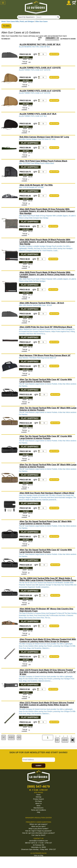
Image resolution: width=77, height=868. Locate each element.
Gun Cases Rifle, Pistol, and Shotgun (21, 21)
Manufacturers (38, 808)
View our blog (38, 855)
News (38, 806)
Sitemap (38, 797)
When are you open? (39, 826)
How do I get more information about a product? (38, 833)
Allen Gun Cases (41, 21)
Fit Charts (38, 801)
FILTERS (6, 26)
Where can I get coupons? (38, 824)
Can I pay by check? (38, 835)
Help (38, 812)
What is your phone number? (39, 829)
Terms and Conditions (38, 810)
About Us (39, 803)
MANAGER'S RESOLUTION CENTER (38, 818)
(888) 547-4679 (38, 786)
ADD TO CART (54, 54)
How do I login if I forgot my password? (38, 831)
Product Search (38, 799)
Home (4, 21)
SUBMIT (39, 766)
